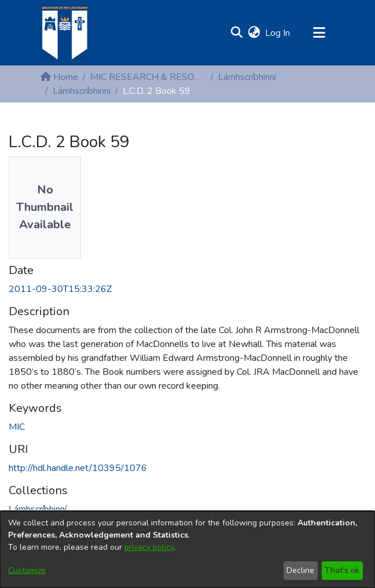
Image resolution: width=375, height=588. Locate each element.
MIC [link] (17, 427)
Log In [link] (278, 33)
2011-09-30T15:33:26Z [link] (60, 289)
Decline (300, 570)
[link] (38, 509)
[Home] (64, 33)
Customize (27, 570)
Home (59, 77)
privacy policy (149, 547)
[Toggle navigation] (319, 33)
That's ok (342, 570)
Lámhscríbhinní (247, 77)
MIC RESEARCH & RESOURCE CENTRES (148, 77)
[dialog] (187, 549)
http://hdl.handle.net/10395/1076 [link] (78, 468)
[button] (236, 33)
